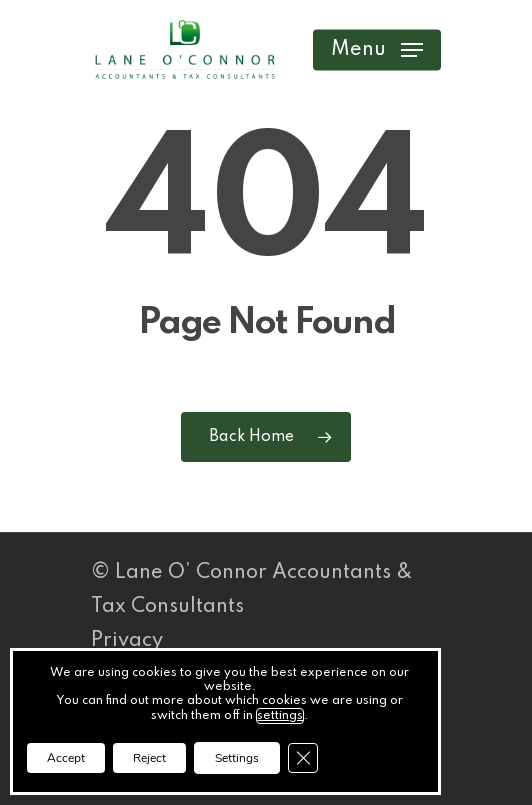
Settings (237, 758)
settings (280, 716)
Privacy (127, 641)
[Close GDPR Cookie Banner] (303, 758)
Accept (66, 758)
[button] (377, 50)
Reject (149, 758)
